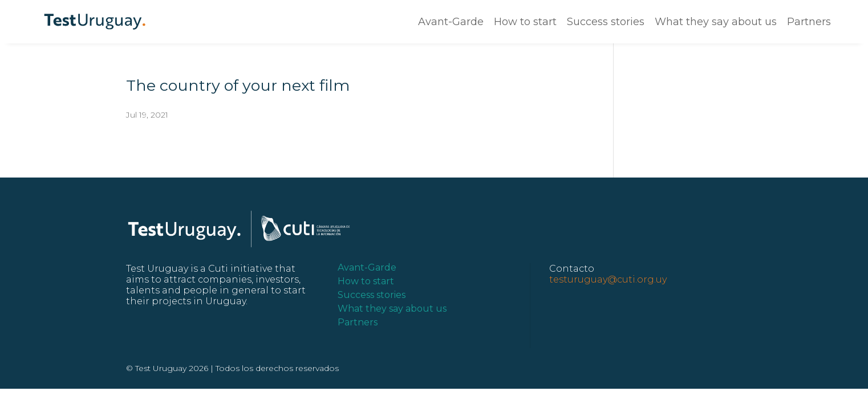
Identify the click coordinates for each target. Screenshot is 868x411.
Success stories (606, 22)
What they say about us (716, 22)
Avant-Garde (451, 22)
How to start (525, 22)
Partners (809, 22)
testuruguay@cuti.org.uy (608, 279)
